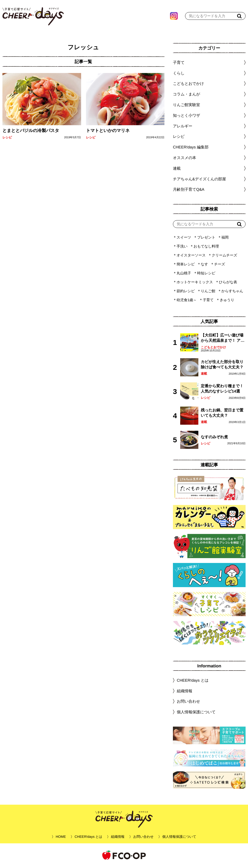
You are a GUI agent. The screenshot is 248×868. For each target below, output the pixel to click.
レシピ (7, 139)
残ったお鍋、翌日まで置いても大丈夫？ (222, 414)
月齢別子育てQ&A (189, 191)
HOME (61, 838)
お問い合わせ (188, 703)
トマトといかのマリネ (108, 132)
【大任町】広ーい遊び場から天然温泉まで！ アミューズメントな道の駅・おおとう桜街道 (223, 339)
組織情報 (185, 692)
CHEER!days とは (193, 682)
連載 (177, 170)
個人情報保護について (196, 713)
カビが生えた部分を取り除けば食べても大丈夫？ (222, 366)
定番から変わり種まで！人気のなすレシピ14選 (222, 390)
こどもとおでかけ (213, 348)
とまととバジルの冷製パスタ (31, 132)
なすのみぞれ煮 (214, 438)
